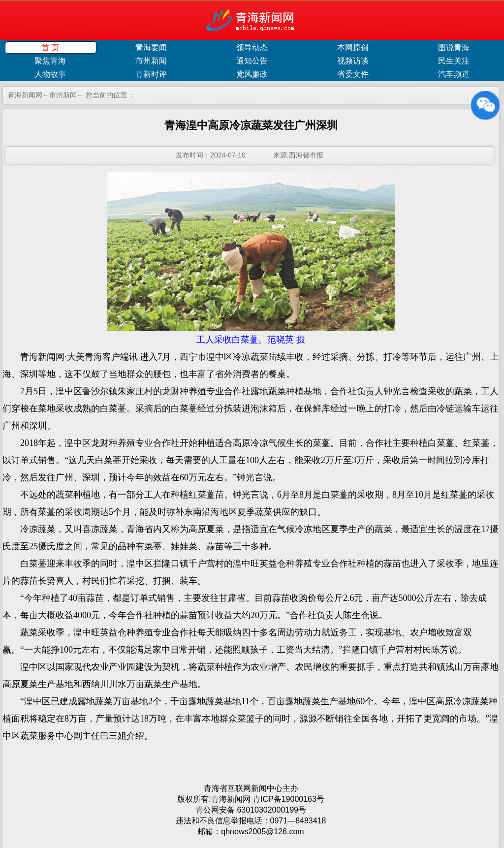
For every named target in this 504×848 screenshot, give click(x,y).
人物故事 (50, 74)
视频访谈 (353, 61)
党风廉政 (252, 74)
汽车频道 (454, 74)
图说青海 (454, 47)
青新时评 (151, 74)
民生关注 (454, 61)
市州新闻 (151, 61)
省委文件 (353, 74)
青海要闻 (151, 47)
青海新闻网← (29, 95)
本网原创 (353, 47)
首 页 (50, 47)
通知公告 (252, 61)
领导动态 (252, 47)
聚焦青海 (50, 61)
